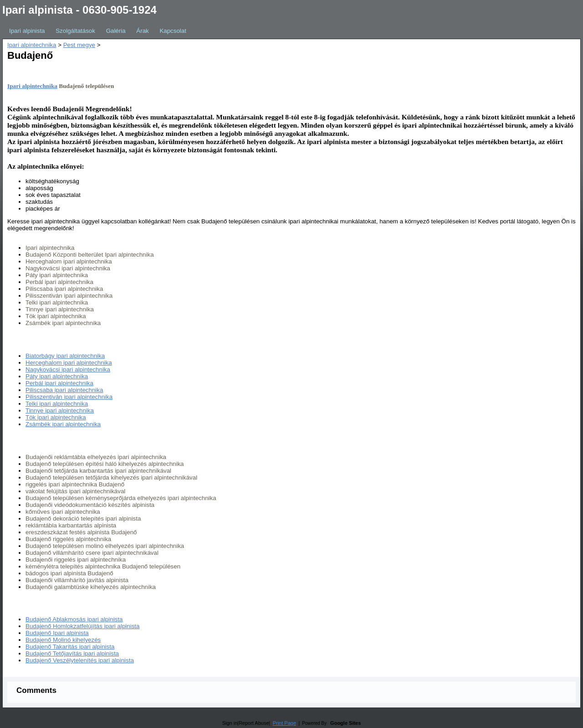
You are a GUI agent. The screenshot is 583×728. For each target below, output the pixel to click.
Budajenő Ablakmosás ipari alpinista (74, 619)
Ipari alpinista (27, 31)
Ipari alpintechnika (32, 45)
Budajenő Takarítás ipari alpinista (70, 647)
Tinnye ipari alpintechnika (60, 410)
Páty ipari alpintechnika (57, 376)
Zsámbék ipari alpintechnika (63, 424)
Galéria (116, 31)
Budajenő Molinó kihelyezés (63, 640)
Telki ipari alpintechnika (57, 404)
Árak (142, 31)
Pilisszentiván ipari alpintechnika (69, 397)
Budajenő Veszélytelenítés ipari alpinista (80, 660)
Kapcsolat (173, 31)
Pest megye (79, 45)
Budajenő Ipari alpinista (57, 633)
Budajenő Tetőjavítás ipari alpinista (72, 653)
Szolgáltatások (75, 31)
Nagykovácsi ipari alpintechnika (68, 369)
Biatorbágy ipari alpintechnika (65, 356)
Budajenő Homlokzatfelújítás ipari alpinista (82, 626)
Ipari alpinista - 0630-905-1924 (79, 10)
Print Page (284, 723)
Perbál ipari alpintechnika (59, 383)
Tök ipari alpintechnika (56, 417)
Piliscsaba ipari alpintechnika (64, 390)
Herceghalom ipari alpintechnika (69, 363)
